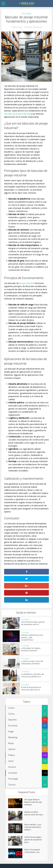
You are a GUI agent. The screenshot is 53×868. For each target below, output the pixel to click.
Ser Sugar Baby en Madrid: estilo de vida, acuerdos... (33, 802)
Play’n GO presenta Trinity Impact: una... (32, 851)
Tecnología (26, 13)
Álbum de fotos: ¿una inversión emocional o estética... (33, 827)
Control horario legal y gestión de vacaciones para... (33, 840)
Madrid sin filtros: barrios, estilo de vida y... (34, 813)
